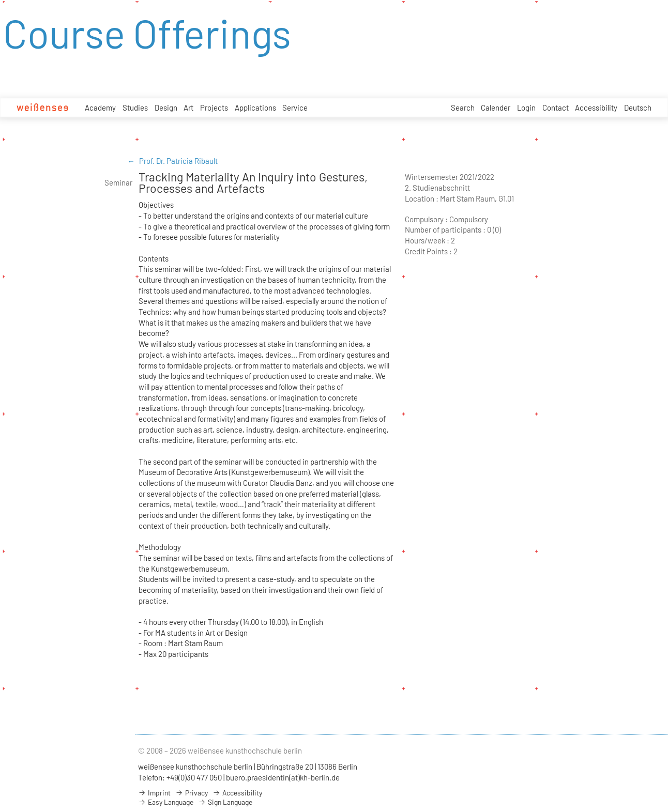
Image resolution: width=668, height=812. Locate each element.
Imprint (154, 793)
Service (295, 108)
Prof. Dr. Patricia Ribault (178, 161)
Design (166, 108)
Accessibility (596, 108)
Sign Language (225, 802)
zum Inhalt (0, 0)
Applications (255, 108)
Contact (556, 108)
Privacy (192, 793)
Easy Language (166, 802)
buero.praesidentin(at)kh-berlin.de (283, 777)
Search (463, 108)
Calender (496, 108)
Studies (135, 108)
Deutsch (638, 108)
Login (526, 108)
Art (188, 108)
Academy (100, 108)
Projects (214, 108)
